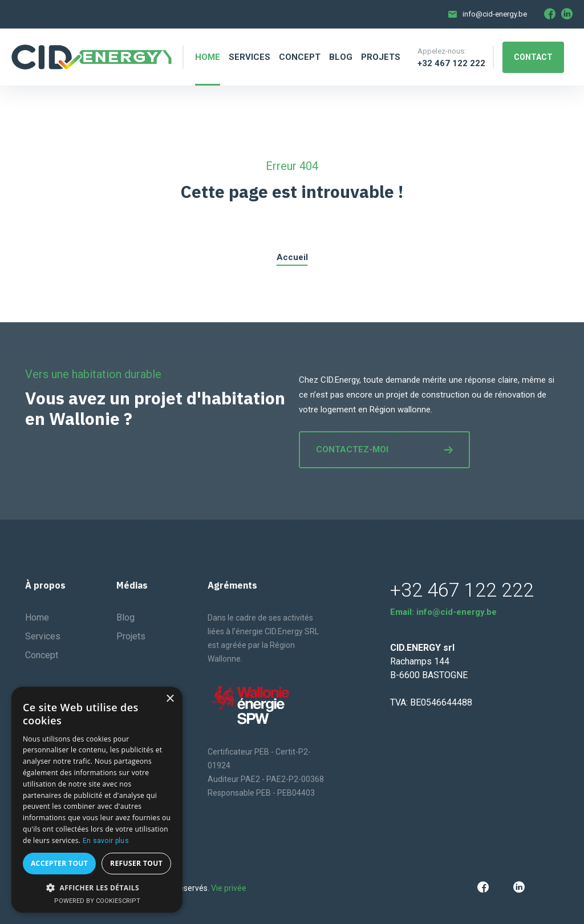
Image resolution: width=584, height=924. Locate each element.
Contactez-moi (384, 449)
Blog (125, 617)
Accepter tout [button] (59, 863)
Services (43, 636)
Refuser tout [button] (136, 863)
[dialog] (97, 800)
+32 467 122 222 (451, 63)
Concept (42, 655)
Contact (533, 57)
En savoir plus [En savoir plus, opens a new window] (106, 841)
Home (37, 617)
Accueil (292, 257)
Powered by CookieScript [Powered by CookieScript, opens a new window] (97, 901)
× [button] (170, 699)
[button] (97, 887)
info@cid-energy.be (495, 14)
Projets (131, 636)
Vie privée (229, 888)
